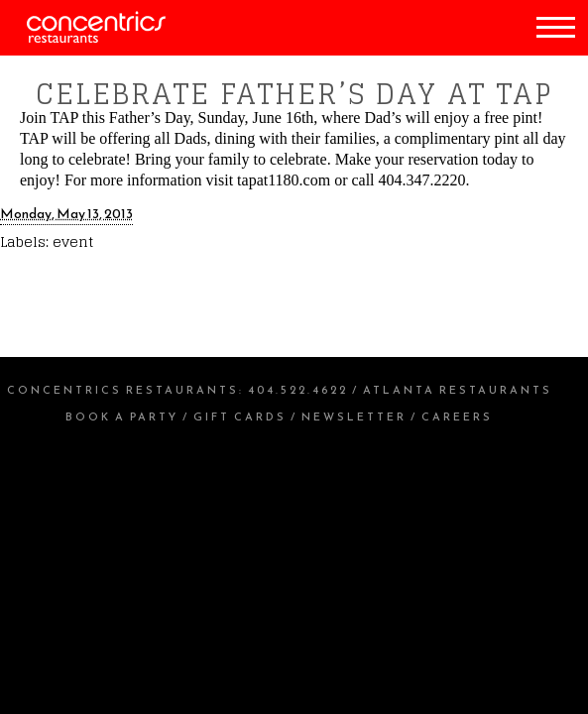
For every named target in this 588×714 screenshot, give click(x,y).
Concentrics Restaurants (123, 390)
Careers (457, 416)
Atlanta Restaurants (458, 390)
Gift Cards (240, 416)
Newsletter (354, 416)
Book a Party (122, 416)
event (73, 241)
